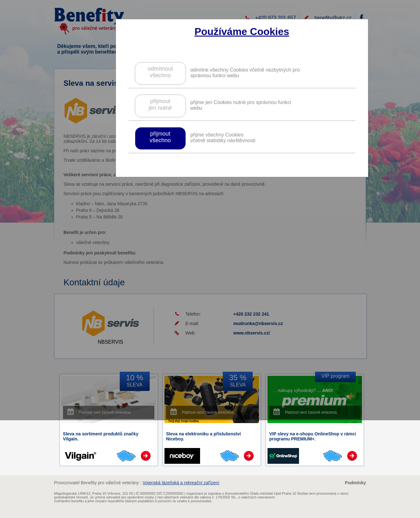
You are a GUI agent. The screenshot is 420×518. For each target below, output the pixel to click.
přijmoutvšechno (160, 137)
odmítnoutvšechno (160, 72)
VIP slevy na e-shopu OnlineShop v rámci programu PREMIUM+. (312, 436)
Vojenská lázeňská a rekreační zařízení (181, 483)
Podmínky (356, 483)
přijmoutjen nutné (160, 105)
